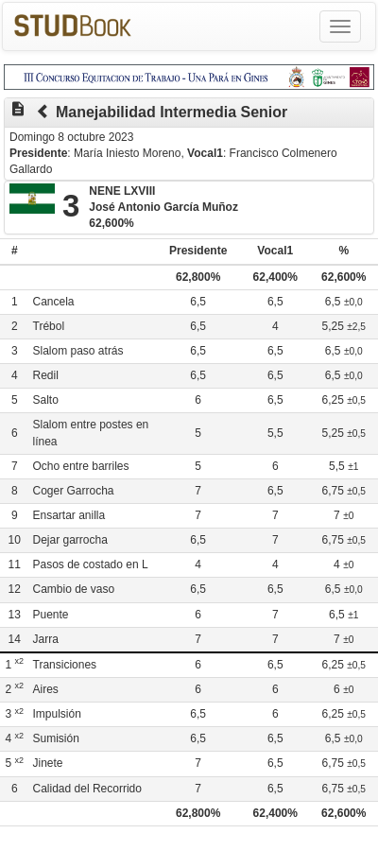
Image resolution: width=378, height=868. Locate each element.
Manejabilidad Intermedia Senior (172, 112)
